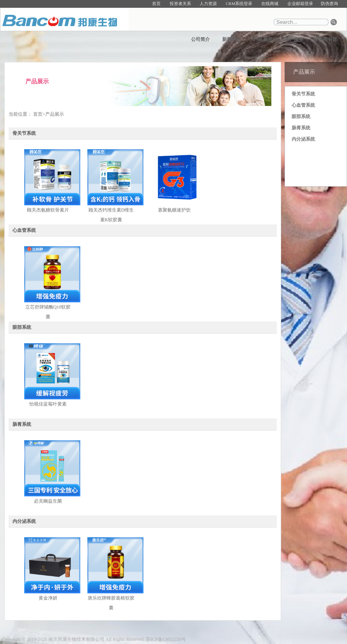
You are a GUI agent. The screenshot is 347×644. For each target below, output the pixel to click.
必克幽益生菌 (48, 501)
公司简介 (200, 39)
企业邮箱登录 (300, 4)
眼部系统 (301, 116)
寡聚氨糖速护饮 (174, 210)
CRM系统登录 (239, 4)
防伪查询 (329, 4)
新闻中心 (232, 39)
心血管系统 (303, 105)
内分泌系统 (303, 139)
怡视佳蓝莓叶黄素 (48, 404)
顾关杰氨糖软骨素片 (48, 210)
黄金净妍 (48, 598)
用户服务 (294, 39)
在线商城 (270, 4)
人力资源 (208, 4)
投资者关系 (180, 4)
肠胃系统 (301, 128)
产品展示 (263, 39)
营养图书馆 (325, 39)
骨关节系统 (303, 94)
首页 (156, 4)
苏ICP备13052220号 (166, 639)
